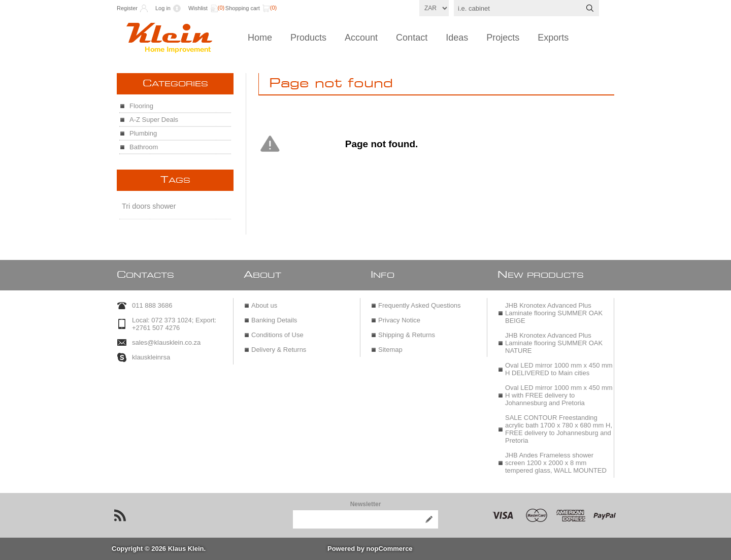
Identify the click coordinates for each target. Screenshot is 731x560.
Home (260, 38)
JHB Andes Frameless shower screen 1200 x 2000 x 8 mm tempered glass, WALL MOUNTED (556, 463)
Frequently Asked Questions (420, 305)
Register (127, 8)
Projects (503, 38)
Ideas (457, 38)
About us (264, 305)
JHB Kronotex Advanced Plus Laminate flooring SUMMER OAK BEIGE (554, 313)
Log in (163, 8)
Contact (412, 38)
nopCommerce (390, 549)
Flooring (141, 106)
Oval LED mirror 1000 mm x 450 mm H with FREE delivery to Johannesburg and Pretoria (559, 395)
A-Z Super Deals (154, 120)
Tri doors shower (149, 206)
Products (308, 38)
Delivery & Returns (279, 350)
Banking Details (274, 320)
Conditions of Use (277, 335)
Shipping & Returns (407, 335)
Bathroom (144, 147)
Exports (553, 38)
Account (361, 38)
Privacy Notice (399, 320)
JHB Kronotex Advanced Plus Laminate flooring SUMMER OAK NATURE (554, 343)
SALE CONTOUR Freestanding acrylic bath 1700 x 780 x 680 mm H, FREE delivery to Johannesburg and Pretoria (559, 429)
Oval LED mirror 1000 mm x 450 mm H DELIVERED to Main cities (559, 369)
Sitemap (390, 350)
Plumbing (143, 133)
